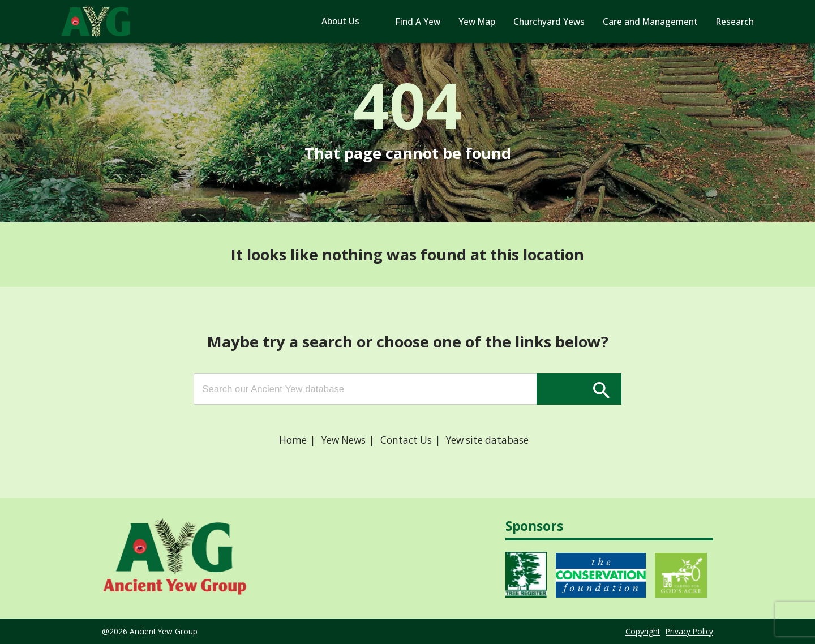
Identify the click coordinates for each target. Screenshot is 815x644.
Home (293, 440)
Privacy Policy (689, 631)
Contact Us (406, 440)
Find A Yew (418, 22)
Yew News (344, 440)
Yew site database (487, 440)
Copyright (643, 631)
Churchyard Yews (549, 22)
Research (735, 22)
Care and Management (650, 22)
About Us (340, 21)
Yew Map (477, 22)
